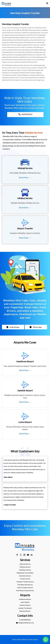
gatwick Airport (25, 605)
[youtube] (28, 555)
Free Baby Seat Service (25, 585)
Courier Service (25, 579)
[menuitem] (25, 564)
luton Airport (25, 602)
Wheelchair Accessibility (25, 573)
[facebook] (17, 555)
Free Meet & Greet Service (25, 590)
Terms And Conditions (20, 639)
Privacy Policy (33, 639)
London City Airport (25, 608)
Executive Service (25, 576)
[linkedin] (32, 555)
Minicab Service (25, 564)
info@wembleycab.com (25, 623)
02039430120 (25, 620)
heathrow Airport (25, 599)
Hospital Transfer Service (25, 582)
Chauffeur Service (25, 570)
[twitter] (21, 555)
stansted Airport (25, 611)
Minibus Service (25, 567)
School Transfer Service (25, 588)
